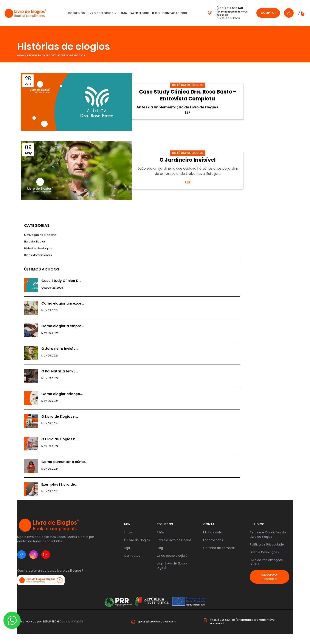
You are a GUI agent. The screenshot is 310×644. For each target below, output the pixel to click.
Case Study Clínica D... (61, 281)
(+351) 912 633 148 (230, 8)
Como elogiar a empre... (63, 326)
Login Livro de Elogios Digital (172, 566)
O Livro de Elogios (137, 540)
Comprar (268, 13)
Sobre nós (77, 13)
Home (21, 55)
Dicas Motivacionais (38, 255)
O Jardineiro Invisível (188, 160)
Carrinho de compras (219, 548)
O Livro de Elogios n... (60, 417)
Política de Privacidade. (267, 544)
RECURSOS (165, 524)
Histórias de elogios (64, 46)
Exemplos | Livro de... (59, 484)
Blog (156, 13)
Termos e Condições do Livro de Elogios (268, 535)
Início (128, 532)
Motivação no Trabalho (40, 235)
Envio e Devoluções (264, 552)
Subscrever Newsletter (270, 577)
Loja (127, 548)
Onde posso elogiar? (172, 556)
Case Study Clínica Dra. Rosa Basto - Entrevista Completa (188, 95)
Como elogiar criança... (62, 394)
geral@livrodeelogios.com (157, 621)
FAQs (160, 532)
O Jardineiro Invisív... (60, 349)
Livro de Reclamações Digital (266, 562)
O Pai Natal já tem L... (60, 371)
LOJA (123, 13)
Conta (209, 524)
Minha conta (213, 532)
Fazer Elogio (139, 13)
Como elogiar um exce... (63, 303)
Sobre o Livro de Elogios (174, 540)
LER (188, 182)
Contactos (132, 556)
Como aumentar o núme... (64, 462)
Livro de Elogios (100, 13)
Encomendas (213, 540)
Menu (128, 524)
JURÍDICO (257, 524)
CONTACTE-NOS (175, 13)
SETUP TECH (51, 621)
